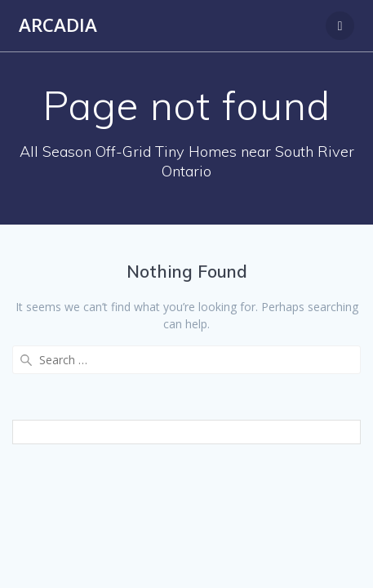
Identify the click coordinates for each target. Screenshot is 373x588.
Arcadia (58, 25)
